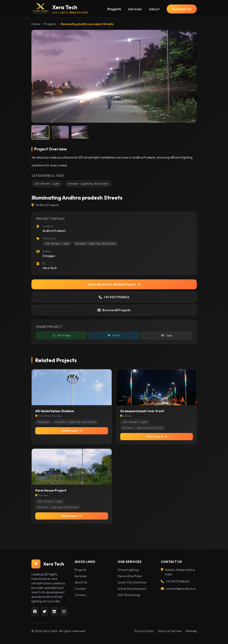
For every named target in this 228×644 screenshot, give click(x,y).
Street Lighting (128, 570)
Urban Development (132, 589)
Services (135, 9)
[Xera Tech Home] (60, 9)
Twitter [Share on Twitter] (114, 335)
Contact (80, 589)
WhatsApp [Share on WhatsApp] (62, 335)
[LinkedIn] (54, 611)
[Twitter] (45, 611)
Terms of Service (170, 631)
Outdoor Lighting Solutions (88, 184)
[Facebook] (35, 611)
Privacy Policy (144, 631)
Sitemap (191, 631)
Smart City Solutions (132, 582)
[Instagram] (64, 611)
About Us (81, 582)
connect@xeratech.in (181, 589)
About (154, 9)
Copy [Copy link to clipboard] (167, 335)
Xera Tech (50, 268)
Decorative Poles (130, 576)
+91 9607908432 (178, 581)
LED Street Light (47, 184)
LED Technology (129, 595)
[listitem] (40, 133)
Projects (114, 9)
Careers (81, 595)
